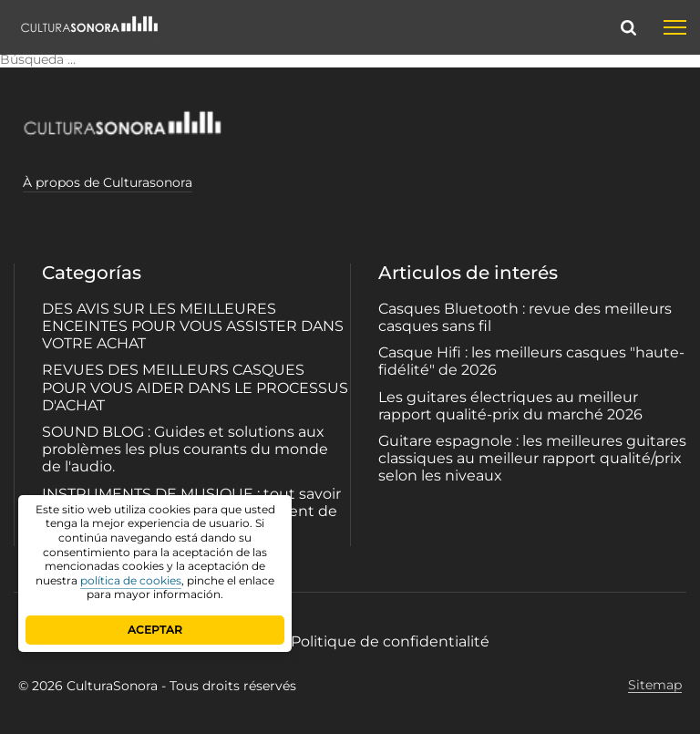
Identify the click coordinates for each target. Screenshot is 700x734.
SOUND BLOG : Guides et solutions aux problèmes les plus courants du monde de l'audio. (185, 449)
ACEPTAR (155, 630)
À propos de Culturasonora (108, 182)
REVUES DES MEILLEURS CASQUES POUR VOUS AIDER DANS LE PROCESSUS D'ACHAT (195, 387)
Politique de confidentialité (390, 641)
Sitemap (655, 685)
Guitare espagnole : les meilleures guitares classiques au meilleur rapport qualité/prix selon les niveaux (532, 458)
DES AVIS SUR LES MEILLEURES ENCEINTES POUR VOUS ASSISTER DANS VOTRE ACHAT (193, 326)
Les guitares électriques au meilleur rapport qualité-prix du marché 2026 (510, 406)
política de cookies (131, 580)
